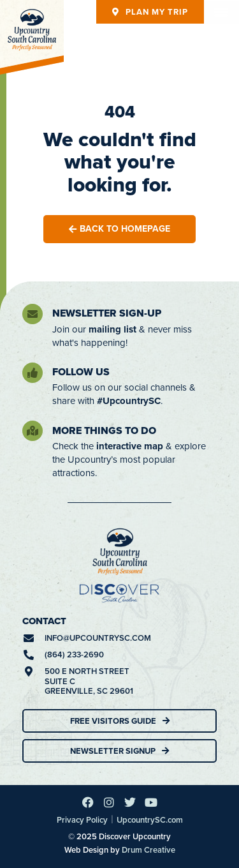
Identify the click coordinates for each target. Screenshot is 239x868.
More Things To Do (104, 430)
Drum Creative (148, 850)
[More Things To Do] (33, 431)
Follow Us (81, 372)
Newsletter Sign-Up (107, 313)
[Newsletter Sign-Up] (33, 314)
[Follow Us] (33, 373)
